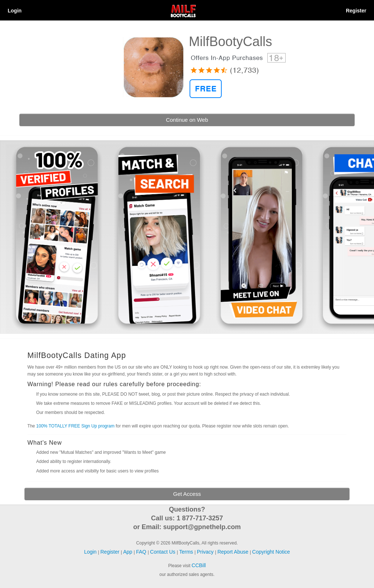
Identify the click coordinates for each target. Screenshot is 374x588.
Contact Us (163, 552)
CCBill (199, 565)
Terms (187, 552)
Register (356, 11)
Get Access (187, 494)
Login (15, 11)
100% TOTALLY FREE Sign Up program (75, 426)
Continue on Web (187, 120)
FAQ (142, 552)
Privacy (206, 552)
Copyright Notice (271, 552)
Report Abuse (234, 552)
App (128, 552)
